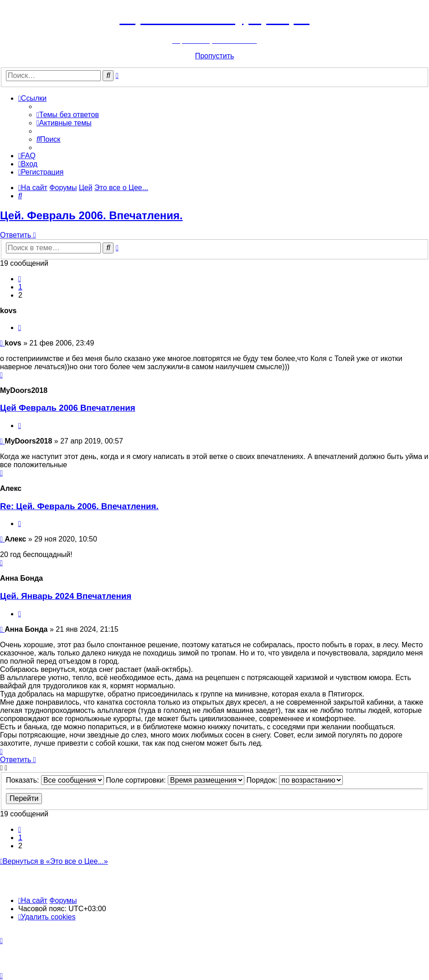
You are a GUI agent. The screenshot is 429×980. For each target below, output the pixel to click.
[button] (20, 279)
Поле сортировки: (175, 780)
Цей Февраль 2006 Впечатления (68, 408)
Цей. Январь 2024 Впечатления (66, 596)
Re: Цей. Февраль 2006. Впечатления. (79, 506)
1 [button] (20, 287)
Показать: (55, 780)
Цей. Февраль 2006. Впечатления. (91, 215)
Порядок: (295, 780)
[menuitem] (68, 115)
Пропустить (215, 56)
